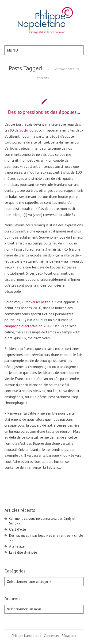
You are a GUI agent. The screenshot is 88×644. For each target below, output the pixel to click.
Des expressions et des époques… (44, 112)
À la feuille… (18, 546)
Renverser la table (39, 302)
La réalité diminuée (23, 552)
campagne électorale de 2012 (28, 326)
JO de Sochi (19, 130)
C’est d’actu (17, 529)
